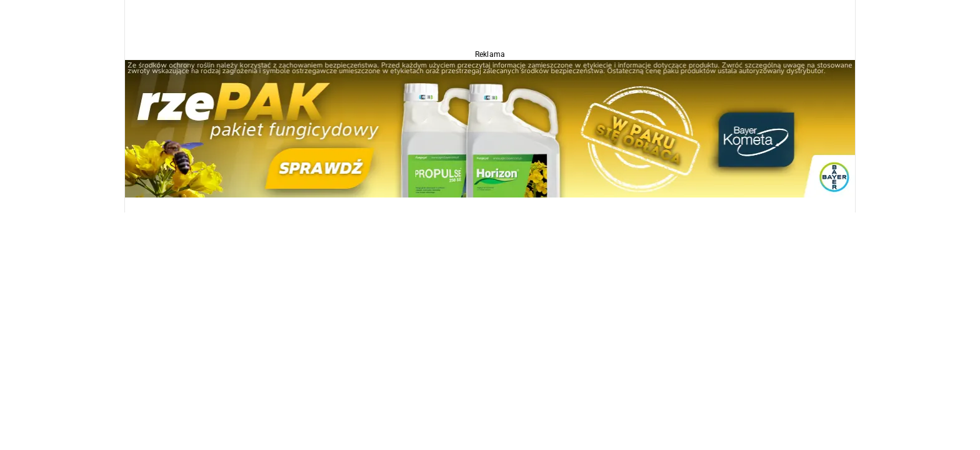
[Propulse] (490, 128)
